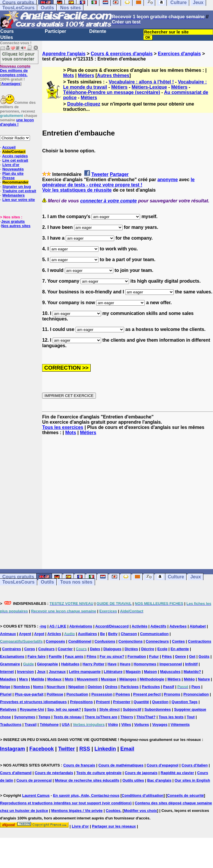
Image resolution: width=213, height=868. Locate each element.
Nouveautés (13, 169)
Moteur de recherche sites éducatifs (87, 780)
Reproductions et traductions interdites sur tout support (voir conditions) (66, 803)
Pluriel (6, 694)
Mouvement (87, 679)
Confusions (105, 641)
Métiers (86, 75)
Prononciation (196, 694)
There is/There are (101, 717)
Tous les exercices (63, 427)
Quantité (141, 702)
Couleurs (46, 649)
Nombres (22, 687)
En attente (180, 649)
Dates (95, 649)
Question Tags (185, 702)
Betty (113, 634)
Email (127, 749)
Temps (44, 717)
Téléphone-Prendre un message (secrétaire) (111, 92)
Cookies (113, 811)
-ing (43, 626)
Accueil (9, 147)
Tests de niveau (68, 717)
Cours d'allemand (16, 773)
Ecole (163, 649)
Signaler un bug (17, 187)
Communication (154, 634)
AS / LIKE (58, 626)
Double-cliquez (84, 104)
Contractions (200, 641)
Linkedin (105, 749)
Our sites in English (192, 780)
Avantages (11, 84)
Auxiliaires (87, 634)
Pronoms (172, 694)
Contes (178, 641)
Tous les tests (171, 717)
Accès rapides (15, 156)
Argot (39, 634)
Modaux (54, 679)
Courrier (65, 649)
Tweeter (100, 174)
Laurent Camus (36, 795)
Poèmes (123, 694)
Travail (31, 724)
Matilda (38, 679)
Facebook (42, 749)
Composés (56, 641)
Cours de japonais (141, 773)
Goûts (204, 656)
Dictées (131, 649)
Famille (55, 656)
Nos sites (70, 8)
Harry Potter (93, 664)
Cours (7, 31)
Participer (56, 31)
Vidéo (113, 724)
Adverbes (178, 626)
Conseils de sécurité (185, 795)
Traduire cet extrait (19, 191)
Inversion (26, 672)
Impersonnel (171, 664)
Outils (47, 8)
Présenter (122, 702)
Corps (30, 649)
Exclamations (12, 656)
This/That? (146, 717)
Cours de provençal (34, 780)
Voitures (142, 724)
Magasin (133, 672)
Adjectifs (159, 626)
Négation (76, 687)
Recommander (15, 182)
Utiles (7, 37)
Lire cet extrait (15, 160)
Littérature (113, 672)
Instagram (12, 749)
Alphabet (198, 626)
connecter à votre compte (109, 201)
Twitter (67, 749)
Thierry (127, 717)
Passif (169, 687)
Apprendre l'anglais (64, 54)
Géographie (47, 664)
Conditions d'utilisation (143, 795)
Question (160, 702)
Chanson (129, 634)
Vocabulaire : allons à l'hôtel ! (141, 82)
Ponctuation (77, 694)
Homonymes (145, 664)
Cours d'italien (195, 765)
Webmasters (14, 195)
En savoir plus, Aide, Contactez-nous (86, 795)
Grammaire (10, 664)
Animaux (8, 634)
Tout (191, 717)
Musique (109, 679)
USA (66, 724)
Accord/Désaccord (112, 626)
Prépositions (82, 702)
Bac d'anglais (159, 780)
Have (112, 664)
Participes (130, 687)
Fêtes (167, 656)
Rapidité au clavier (177, 773)
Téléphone (49, 724)
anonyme (168, 180)
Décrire (148, 649)
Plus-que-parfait (29, 694)
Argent (25, 634)
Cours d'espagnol (163, 765)
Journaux (57, 672)
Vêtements (180, 724)
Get (192, 656)
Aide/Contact (14, 152)
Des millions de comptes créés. (15, 71)
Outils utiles (133, 780)
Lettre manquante (85, 672)
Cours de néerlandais (54, 773)
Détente (98, 31)
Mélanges (128, 679)
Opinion (95, 687)
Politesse (55, 694)
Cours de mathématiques (121, 765)
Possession (102, 694)
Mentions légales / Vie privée (77, 811)
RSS (85, 749)
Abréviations (81, 626)
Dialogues (112, 649)
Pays (196, 687)
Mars (24, 679)
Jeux (196, 577)
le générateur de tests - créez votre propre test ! (118, 182)
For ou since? (112, 656)
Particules (151, 687)
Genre (180, 656)
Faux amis (74, 656)
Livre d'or (11, 165)
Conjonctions (131, 641)
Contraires (11, 649)
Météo (189, 679)
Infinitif (191, 664)
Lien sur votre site (19, 200)
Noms (38, 687)
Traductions (11, 724)
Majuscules (170, 672)
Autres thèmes (113, 75)
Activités (139, 626)
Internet (7, 672)
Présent (103, 702)
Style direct (110, 709)
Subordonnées (158, 709)
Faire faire (37, 656)
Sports (90, 709)
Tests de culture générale (99, 773)
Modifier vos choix (140, 811)
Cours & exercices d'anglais (122, 54)
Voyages (160, 724)
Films (92, 656)
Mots (68, 75)
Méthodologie (152, 679)
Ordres (111, 687)
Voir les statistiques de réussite (77, 190)
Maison (150, 672)
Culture (176, 577)
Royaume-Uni (32, 709)
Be (103, 634)
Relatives (8, 709)
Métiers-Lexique (149, 87)
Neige (5, 687)
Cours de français (79, 765)
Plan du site (13, 173)
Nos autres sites (16, 226)
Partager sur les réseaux (114, 826)
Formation (137, 656)
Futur (154, 656)
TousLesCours (18, 8)
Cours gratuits (18, 577)
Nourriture (56, 687)
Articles (54, 634)
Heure (125, 664)
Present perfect (147, 694)
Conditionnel (80, 641)
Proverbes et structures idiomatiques (33, 702)
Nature (204, 679)
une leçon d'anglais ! (17, 122)
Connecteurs (157, 641)
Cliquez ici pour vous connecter (18, 56)
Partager (119, 174)
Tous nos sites (76, 582)
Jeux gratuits (13, 221)
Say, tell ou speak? (64, 709)
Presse (9, 178)
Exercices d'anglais (179, 54)
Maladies (8, 679)
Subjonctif (132, 709)
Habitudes (70, 664)
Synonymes (25, 717)
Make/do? (192, 672)
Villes (126, 724)
